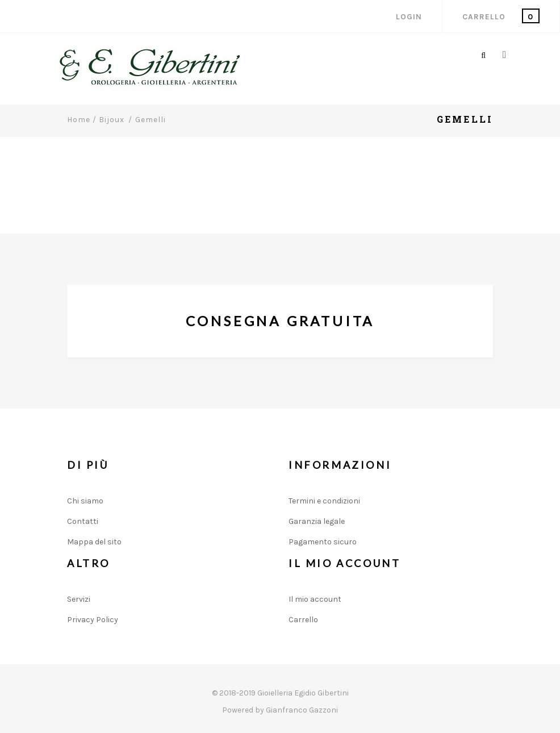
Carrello (303, 620)
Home (79, 119)
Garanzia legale (317, 521)
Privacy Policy (93, 620)
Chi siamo (85, 501)
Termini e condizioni (324, 501)
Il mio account (315, 599)
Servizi (79, 599)
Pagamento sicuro (323, 542)
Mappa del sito (94, 542)
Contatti (83, 521)
